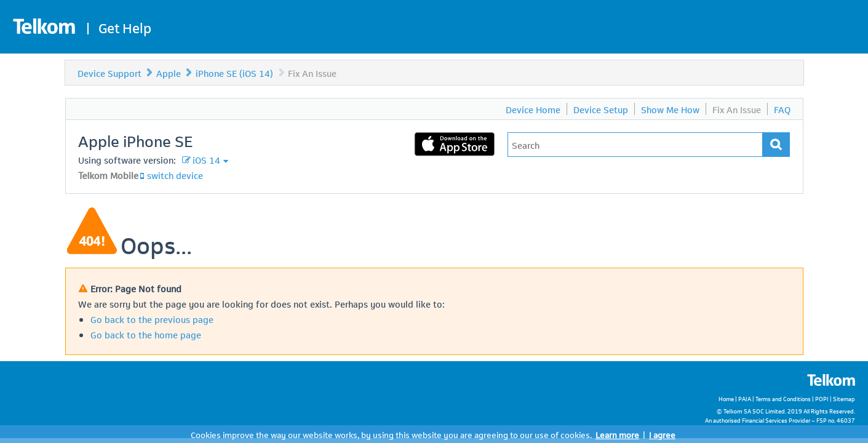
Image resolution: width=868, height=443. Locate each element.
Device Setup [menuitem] (601, 109)
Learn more (617, 434)
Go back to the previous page (152, 319)
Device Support (109, 73)
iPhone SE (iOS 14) (234, 73)
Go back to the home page (146, 334)
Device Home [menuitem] (533, 109)
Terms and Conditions (783, 398)
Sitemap (844, 398)
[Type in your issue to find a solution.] (635, 145)
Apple (169, 73)
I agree (662, 434)
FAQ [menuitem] (782, 109)
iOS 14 (206, 159)
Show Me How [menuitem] (670, 109)
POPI (822, 398)
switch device (175, 175)
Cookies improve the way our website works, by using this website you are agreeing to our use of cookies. (391, 434)
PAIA (745, 398)
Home (726, 398)
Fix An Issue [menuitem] (737, 109)
